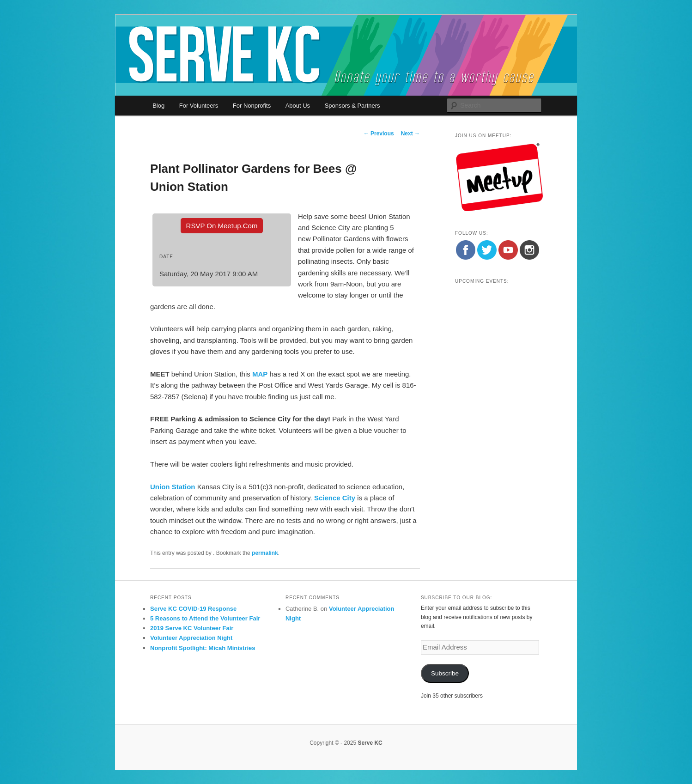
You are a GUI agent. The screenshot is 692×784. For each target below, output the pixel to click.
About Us (298, 106)
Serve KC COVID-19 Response (193, 609)
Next (410, 134)
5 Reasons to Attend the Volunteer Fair (205, 618)
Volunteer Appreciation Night (191, 638)
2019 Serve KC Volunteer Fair (192, 628)
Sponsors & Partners (352, 106)
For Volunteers (199, 106)
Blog (158, 106)
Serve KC (370, 743)
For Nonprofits (252, 106)
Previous (379, 134)
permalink (265, 553)
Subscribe (445, 673)
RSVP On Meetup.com (222, 226)
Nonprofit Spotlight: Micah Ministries (203, 648)
